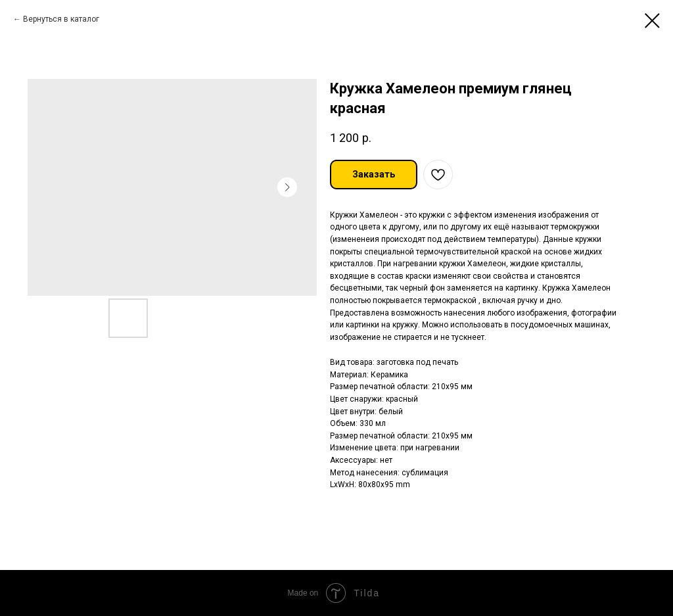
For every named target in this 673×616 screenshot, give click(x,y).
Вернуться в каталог (61, 19)
